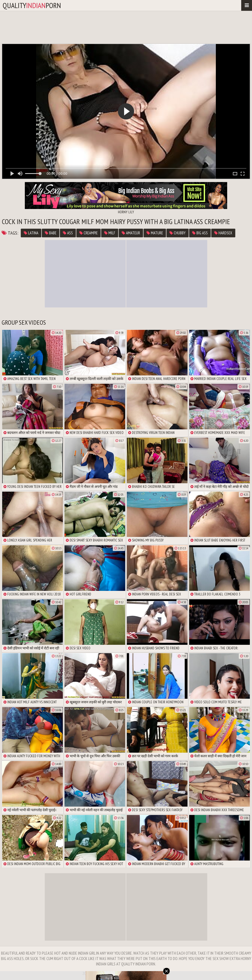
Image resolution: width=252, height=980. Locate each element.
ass (68, 233)
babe (51, 233)
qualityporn (32, 5)
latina (31, 233)
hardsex (223, 233)
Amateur (131, 233)
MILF (110, 233)
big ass (200, 233)
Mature (155, 233)
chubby (178, 233)
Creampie (88, 233)
